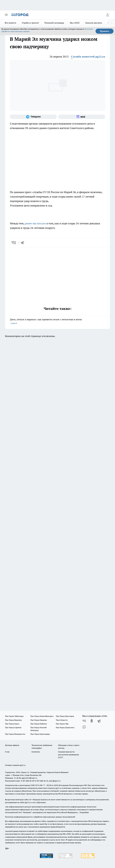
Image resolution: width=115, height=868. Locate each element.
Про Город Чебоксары (14, 716)
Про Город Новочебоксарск (42, 716)
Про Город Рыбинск (39, 724)
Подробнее (84, 812)
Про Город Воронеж (13, 720)
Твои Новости (62, 720)
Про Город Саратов (13, 727)
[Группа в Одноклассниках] (92, 721)
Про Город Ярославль (65, 716)
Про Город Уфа (62, 724)
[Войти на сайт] (108, 15)
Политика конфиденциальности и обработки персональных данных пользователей (40, 817)
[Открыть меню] (6, 15)
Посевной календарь (54, 23)
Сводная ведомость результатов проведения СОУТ (68, 755)
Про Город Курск (12, 724)
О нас (7, 752)
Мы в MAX (75, 23)
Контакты (36, 752)
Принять (105, 31)
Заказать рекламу (94, 23)
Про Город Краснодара (40, 734)
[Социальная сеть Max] (82, 117)
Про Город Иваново (39, 720)
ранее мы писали (35, 223)
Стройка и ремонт (30, 23)
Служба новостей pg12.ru (88, 57)
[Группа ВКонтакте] (84, 721)
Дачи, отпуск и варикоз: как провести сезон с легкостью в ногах (57, 322)
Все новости (10, 23)
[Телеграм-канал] (33, 117)
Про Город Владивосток (15, 734)
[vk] (14, 243)
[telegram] (23, 243)
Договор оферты (12, 745)
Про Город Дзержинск (65, 727)
